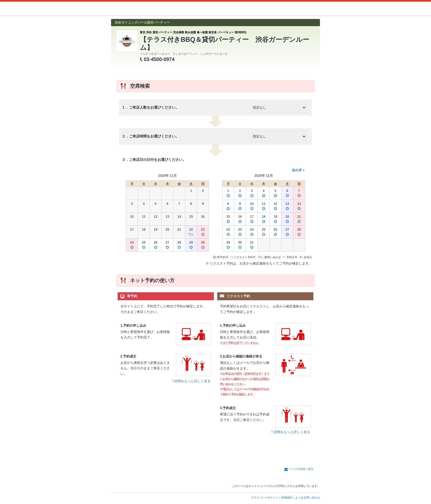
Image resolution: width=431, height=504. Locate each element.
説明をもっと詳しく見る (192, 381)
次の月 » (298, 170)
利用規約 (287, 498)
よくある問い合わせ (308, 498)
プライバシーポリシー (264, 498)
